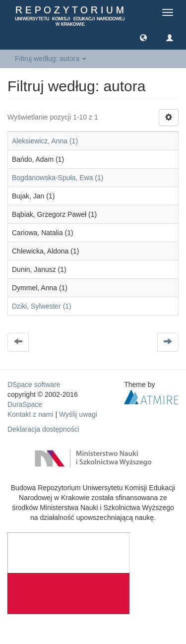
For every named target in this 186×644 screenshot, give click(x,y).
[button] (143, 37)
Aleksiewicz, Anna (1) (45, 141)
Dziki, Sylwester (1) (42, 306)
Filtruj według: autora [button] (51, 59)
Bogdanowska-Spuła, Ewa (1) (58, 178)
